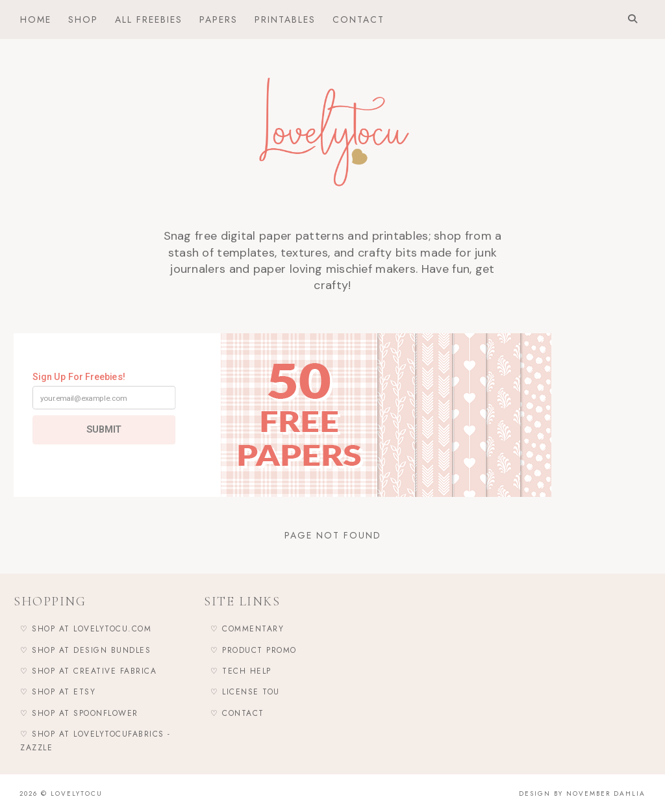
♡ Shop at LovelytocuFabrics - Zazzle (95, 741)
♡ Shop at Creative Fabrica (88, 671)
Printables (285, 19)
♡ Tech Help (241, 671)
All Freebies (149, 19)
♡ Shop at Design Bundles (85, 650)
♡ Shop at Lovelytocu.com (86, 629)
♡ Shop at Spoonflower (79, 713)
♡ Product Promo (254, 650)
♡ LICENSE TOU (245, 692)
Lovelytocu (77, 793)
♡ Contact (237, 713)
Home (36, 19)
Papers (219, 19)
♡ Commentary (247, 629)
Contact (358, 19)
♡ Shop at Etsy (58, 692)
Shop (83, 19)
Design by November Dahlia (582, 793)
